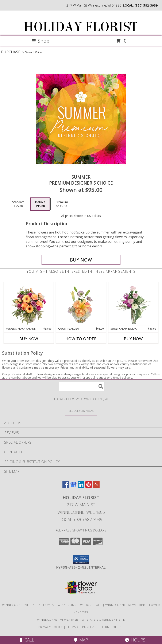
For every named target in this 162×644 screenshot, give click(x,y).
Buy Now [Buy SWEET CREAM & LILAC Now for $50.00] (133, 339)
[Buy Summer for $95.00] (81, 260)
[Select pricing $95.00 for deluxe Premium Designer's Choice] (40, 204)
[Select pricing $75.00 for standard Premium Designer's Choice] (18, 204)
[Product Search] (82, 386)
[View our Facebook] (66, 486)
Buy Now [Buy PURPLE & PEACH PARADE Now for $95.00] (29, 339)
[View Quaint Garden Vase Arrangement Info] (81, 305)
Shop (40, 41)
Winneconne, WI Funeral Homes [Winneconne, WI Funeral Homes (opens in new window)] (28, 605)
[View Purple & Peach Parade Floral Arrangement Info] (29, 305)
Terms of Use (113, 627)
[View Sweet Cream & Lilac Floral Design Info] (133, 305)
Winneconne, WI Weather (58, 620)
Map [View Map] (81, 640)
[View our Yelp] (96, 486)
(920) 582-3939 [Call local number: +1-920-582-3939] (146, 5)
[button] (81, 559)
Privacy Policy (51, 627)
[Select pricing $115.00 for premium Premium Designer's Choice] (62, 204)
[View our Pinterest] (89, 486)
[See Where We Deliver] (81, 411)
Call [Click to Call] (27, 640)
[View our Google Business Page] (73, 486)
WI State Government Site (103, 620)
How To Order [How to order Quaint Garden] (81, 339)
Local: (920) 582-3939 (81, 520)
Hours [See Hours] (135, 640)
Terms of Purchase (82, 627)
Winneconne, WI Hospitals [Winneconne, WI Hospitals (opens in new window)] (80, 605)
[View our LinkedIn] (81, 486)
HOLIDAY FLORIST (81, 27)
